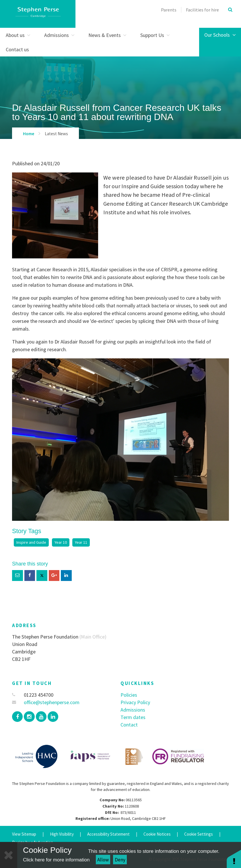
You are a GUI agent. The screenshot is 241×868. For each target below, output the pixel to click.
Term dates (133, 717)
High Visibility (62, 834)
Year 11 (81, 542)
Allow (103, 860)
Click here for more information (56, 860)
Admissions (133, 710)
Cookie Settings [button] (199, 834)
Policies (129, 695)
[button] (234, 859)
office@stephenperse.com (46, 702)
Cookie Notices (157, 834)
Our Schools (220, 35)
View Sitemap (24, 834)
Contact (129, 725)
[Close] (9, 855)
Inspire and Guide (31, 542)
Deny (120, 860)
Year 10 (61, 542)
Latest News (56, 134)
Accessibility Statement (108, 834)
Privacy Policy (135, 702)
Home (29, 134)
